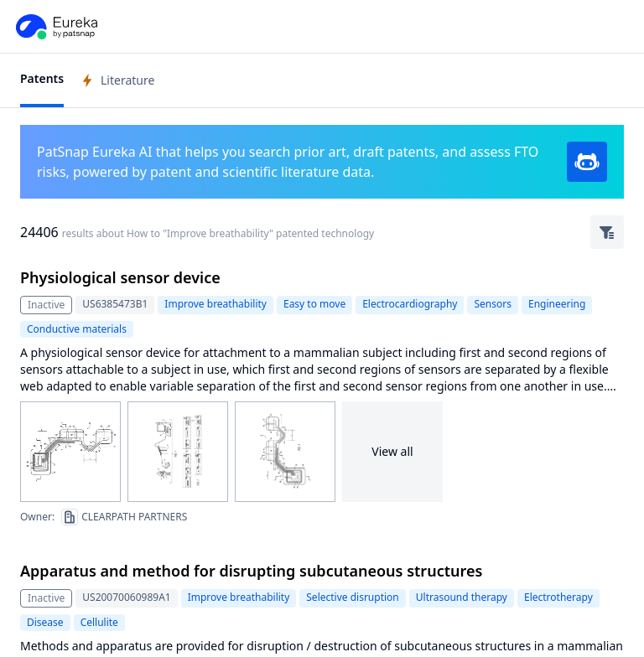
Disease (45, 622)
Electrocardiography (410, 304)
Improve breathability (216, 304)
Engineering (557, 304)
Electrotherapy (558, 597)
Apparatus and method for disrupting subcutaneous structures (251, 571)
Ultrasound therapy (462, 597)
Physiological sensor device (120, 277)
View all (392, 451)
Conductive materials (77, 329)
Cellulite (99, 622)
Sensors (492, 304)
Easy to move (314, 304)
